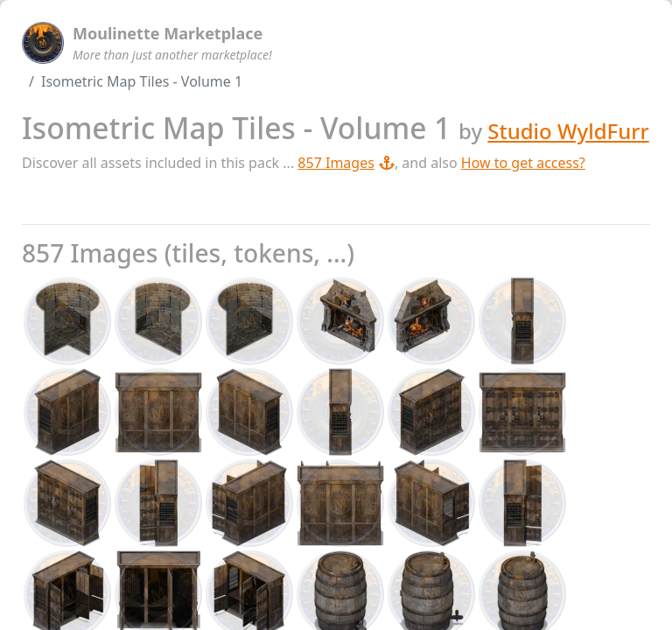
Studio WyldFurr (568, 131)
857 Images (346, 163)
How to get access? (523, 163)
